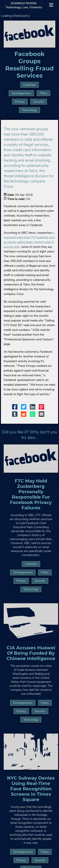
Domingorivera (21, 93)
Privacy (20, 102)
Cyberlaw (30, 85)
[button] (16, 407)
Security (39, 102)
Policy (43, 93)
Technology (29, 110)
